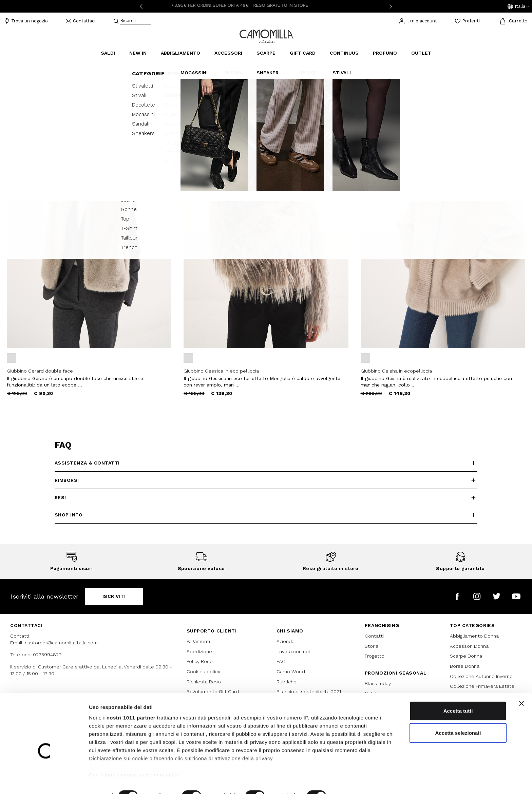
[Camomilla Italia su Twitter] (497, 596)
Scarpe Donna (466, 656)
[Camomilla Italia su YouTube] (516, 596)
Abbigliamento (21, 65)
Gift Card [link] (303, 53)
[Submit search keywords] (116, 21)
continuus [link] (344, 53)
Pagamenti (198, 641)
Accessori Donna (469, 646)
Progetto (375, 656)
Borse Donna (465, 666)
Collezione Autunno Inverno (481, 676)
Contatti (374, 636)
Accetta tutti (458, 696)
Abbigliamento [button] (180, 53)
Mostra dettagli (357, 781)
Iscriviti (114, 596)
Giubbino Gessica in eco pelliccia (221, 371)
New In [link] (138, 53)
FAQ (281, 661)
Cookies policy (203, 672)
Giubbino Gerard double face (40, 371)
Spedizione (199, 651)
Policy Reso (200, 661)
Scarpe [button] (266, 53)
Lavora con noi (293, 651)
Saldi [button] (108, 53)
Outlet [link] (421, 53)
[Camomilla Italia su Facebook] (457, 596)
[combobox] (135, 21)
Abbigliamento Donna (474, 636)
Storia (372, 646)
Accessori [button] (228, 53)
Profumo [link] (385, 53)
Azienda (286, 641)
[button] (518, 6)
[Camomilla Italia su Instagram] (477, 596)
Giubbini (52, 65)
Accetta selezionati (458, 718)
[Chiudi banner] (521, 688)
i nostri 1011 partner (129, 703)
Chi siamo (290, 631)
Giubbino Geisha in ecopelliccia (396, 371)
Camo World (291, 672)
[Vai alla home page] (266, 36)
